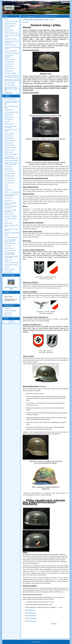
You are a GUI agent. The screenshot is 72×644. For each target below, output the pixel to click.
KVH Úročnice (8, 315)
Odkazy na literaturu (10, 59)
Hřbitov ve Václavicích (10, 140)
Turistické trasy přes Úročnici (12, 53)
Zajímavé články (9, 66)
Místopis (7, 19)
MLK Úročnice (8, 313)
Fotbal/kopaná (8, 93)
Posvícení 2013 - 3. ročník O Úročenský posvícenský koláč (12, 76)
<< (4, 323)
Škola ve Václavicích (10, 243)
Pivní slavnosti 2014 (10, 176)
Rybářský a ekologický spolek (12, 233)
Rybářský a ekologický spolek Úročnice (12, 48)
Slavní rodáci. (8, 246)
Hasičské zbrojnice (9, 134)
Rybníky (6, 235)
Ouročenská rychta (9, 62)
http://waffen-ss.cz (31, 610)
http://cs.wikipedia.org (32, 618)
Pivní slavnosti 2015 (10, 83)
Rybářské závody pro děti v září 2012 (11, 230)
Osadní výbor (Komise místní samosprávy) (12, 42)
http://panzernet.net (31, 613)
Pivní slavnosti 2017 (10, 183)
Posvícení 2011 (8, 198)
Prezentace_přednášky (10, 73)
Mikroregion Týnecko (10, 150)
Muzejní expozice (9, 152)
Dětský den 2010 (9, 115)
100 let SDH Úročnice (10, 45)
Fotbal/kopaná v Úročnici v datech (11, 131)
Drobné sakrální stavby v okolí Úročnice (11, 127)
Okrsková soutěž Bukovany (11, 160)
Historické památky (9, 138)
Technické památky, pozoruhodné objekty (10, 253)
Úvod (24, 16)
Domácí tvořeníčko (9, 69)
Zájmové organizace (10, 26)
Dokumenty (7, 121)
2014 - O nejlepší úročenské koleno (12, 107)
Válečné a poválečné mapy (11, 262)
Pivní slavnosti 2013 (10, 173)
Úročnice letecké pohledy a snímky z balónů (11, 257)
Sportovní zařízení (9, 248)
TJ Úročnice (7, 308)
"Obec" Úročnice (12, 6)
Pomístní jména (8, 71)
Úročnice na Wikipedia (10, 311)
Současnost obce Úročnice (11, 21)
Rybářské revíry (8, 223)
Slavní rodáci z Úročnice (11, 39)
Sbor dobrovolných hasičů (11, 237)
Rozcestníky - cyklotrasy (11, 216)
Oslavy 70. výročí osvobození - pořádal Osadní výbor (12, 163)
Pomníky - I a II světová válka (12, 192)
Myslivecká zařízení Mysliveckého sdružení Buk (11, 157)
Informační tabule (9, 143)
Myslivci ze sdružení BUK (11, 154)
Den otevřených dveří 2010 (11, 112)
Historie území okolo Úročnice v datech (12, 36)
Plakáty (6, 185)
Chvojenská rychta (9, 64)
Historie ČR (7, 28)
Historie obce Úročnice (10, 24)
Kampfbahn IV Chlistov (10, 147)
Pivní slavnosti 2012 (10, 171)
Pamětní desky (8, 166)
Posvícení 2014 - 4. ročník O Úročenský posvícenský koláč (12, 80)
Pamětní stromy (8, 169)
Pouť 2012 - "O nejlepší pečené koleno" (10, 203)
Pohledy (6, 187)
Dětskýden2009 (8, 119)
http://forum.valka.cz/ (31, 621)
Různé (6, 221)
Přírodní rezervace (9, 214)
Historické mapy (8, 136)
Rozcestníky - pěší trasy (11, 218)
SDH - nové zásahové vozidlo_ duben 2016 (10, 240)
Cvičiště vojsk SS (30, 16)
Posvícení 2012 (8, 200)
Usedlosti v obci (8, 260)
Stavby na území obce (10, 250)
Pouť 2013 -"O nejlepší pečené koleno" (10, 207)
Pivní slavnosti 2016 (10, 180)
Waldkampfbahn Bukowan (11, 265)
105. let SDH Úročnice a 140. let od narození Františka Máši (12, 102)
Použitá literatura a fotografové (9, 56)
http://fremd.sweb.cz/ (31, 616)
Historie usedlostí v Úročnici (11, 33)
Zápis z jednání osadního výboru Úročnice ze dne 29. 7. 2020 (12, 89)
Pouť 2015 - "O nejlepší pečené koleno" (10, 211)
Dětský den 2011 (9, 117)
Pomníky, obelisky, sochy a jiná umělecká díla (11, 195)
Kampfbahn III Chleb (10, 145)
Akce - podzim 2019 (9, 85)
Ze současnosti (8, 272)
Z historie (7, 267)
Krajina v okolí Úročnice (10, 51)
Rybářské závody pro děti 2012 (11, 226)
